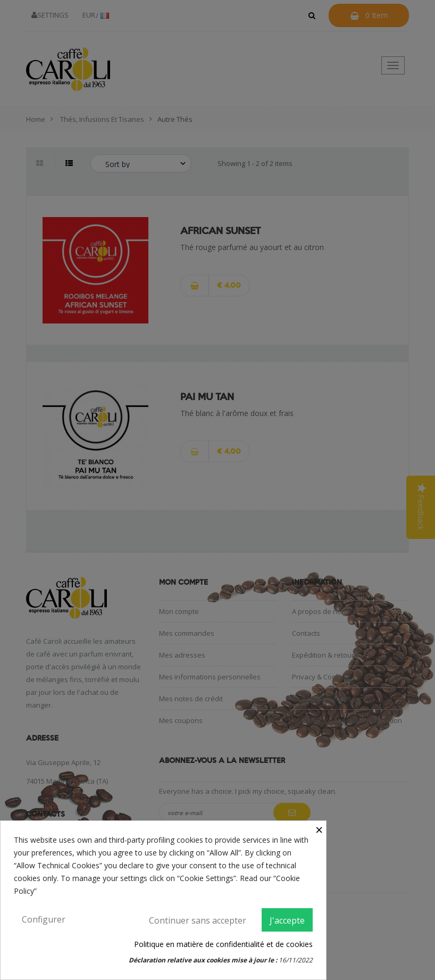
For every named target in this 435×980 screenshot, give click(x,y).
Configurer (44, 919)
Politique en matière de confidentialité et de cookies (223, 944)
